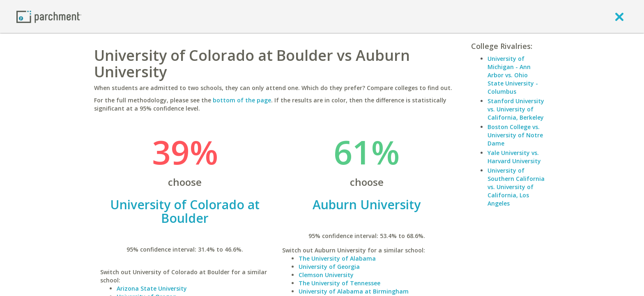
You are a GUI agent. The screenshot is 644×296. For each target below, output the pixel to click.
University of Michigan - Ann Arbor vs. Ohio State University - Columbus (513, 75)
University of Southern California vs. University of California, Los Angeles (516, 187)
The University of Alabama (337, 258)
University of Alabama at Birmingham (354, 291)
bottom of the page (242, 100)
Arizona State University (152, 288)
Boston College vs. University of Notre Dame (515, 135)
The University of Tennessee (339, 283)
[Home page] (49, 16)
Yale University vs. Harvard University (514, 157)
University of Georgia (329, 267)
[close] (619, 16)
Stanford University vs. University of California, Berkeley (516, 109)
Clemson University (326, 275)
